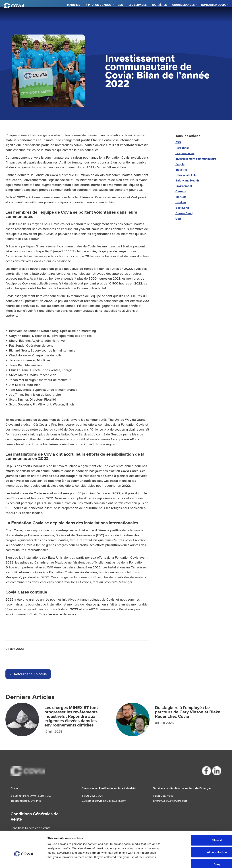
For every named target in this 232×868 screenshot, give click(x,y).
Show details (205, 861)
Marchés (74, 15)
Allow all (193, 820)
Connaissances (183, 15)
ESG (120, 15)
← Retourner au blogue (28, 674)
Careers (181, 191)
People (180, 164)
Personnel (182, 148)
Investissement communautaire (196, 159)
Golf (178, 219)
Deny (193, 844)
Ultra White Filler (187, 175)
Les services (138, 15)
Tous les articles (188, 136)
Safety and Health (187, 180)
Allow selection (192, 832)
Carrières (159, 15)
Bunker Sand (184, 213)
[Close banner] (226, 816)
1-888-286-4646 (163, 796)
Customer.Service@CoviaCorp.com (104, 801)
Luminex (181, 202)
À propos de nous (99, 15)
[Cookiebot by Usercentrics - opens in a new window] (23, 861)
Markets (181, 197)
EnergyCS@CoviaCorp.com (170, 801)
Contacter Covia (213, 15)
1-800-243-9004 (92, 796)
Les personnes (185, 153)
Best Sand (182, 208)
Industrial (182, 170)
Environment (184, 186)
